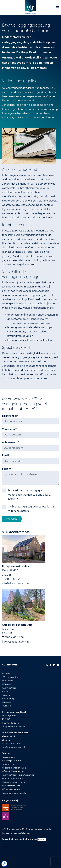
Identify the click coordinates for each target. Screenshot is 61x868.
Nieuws (6, 702)
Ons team (8, 681)
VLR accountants (11, 677)
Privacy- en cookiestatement (16, 833)
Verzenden (10, 519)
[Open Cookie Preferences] (4, 864)
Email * (6, 455)
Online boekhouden (13, 778)
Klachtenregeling (11, 786)
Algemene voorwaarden (15, 793)
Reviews (7, 684)
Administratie (9, 688)
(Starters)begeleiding (13, 771)
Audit (5, 691)
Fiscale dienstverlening (14, 768)
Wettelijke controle (12, 761)
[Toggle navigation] (57, 7)
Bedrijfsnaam (10, 416)
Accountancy (9, 757)
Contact (7, 706)
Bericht (7, 469)
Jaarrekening (9, 764)
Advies (6, 695)
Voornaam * (9, 429)
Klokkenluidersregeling (14, 782)
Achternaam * (10, 442)
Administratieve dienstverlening (18, 775)
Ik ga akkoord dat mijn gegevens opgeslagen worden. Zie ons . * (30, 495)
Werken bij (8, 699)
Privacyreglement (11, 789)
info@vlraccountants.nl (16, 583)
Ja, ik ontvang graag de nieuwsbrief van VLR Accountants (32, 509)
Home (6, 673)
